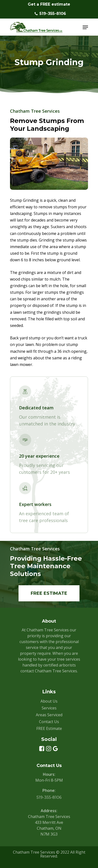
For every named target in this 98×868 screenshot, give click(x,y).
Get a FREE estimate (49, 4)
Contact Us (49, 722)
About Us (49, 701)
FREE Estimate (49, 728)
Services (49, 708)
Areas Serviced (49, 715)
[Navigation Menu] (85, 27)
